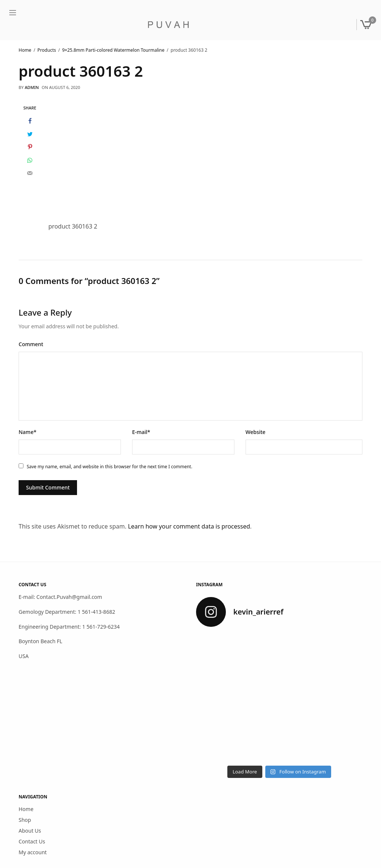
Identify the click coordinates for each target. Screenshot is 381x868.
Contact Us (32, 841)
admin (32, 87)
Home (26, 809)
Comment (31, 344)
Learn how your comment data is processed (189, 526)
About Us (30, 831)
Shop (25, 820)
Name (28, 432)
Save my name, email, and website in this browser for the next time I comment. (110, 467)
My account (33, 852)
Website (256, 432)
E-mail (141, 432)
